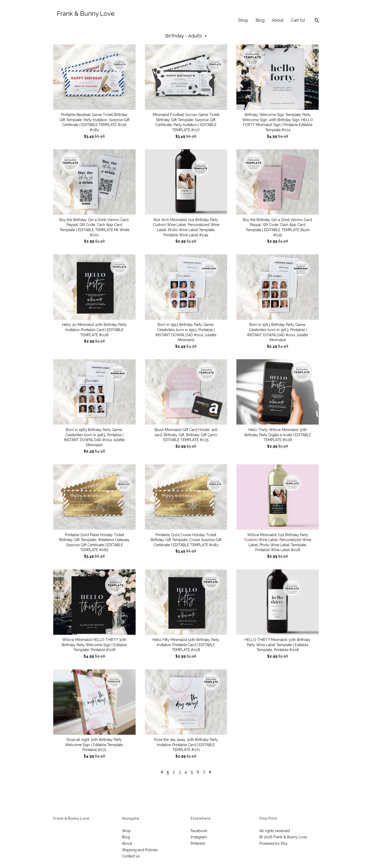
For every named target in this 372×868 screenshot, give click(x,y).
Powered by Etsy (274, 843)
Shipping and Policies (140, 850)
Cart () (298, 20)
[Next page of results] (210, 772)
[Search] (317, 21)
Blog (260, 20)
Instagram (199, 837)
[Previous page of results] (162, 772)
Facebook (199, 831)
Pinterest (198, 843)
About (278, 20)
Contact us (131, 856)
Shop (243, 20)
